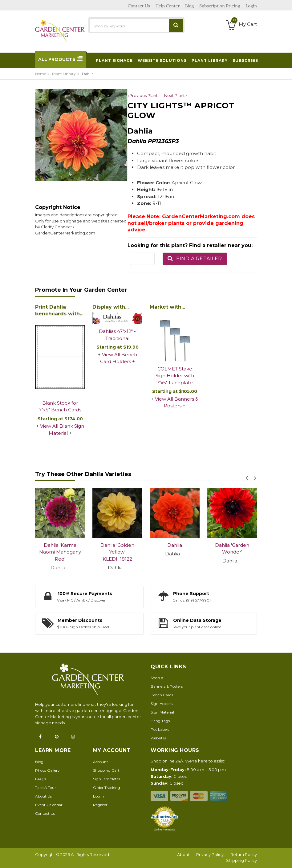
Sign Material (162, 712)
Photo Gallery (47, 770)
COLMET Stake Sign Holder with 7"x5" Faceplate (175, 376)
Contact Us (45, 813)
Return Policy (244, 854)
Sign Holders (162, 704)
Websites (158, 738)
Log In (99, 796)
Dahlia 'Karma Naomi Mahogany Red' (60, 552)
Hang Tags (160, 721)
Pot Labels (160, 729)
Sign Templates (107, 779)
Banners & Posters (167, 686)
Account (101, 762)
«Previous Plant (143, 95)
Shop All (158, 678)
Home (41, 74)
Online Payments (165, 830)
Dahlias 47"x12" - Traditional (117, 335)
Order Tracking (107, 788)
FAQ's (41, 779)
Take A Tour (46, 788)
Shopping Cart (106, 770)
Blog (39, 762)
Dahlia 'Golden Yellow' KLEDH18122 (117, 552)
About (183, 854)
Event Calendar (49, 805)
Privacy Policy (210, 854)
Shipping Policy (241, 860)
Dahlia (175, 545)
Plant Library (64, 74)
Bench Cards (162, 695)
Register (100, 805)
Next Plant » (176, 95)
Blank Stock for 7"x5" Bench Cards (60, 406)
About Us (43, 796)
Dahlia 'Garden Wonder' (232, 549)
